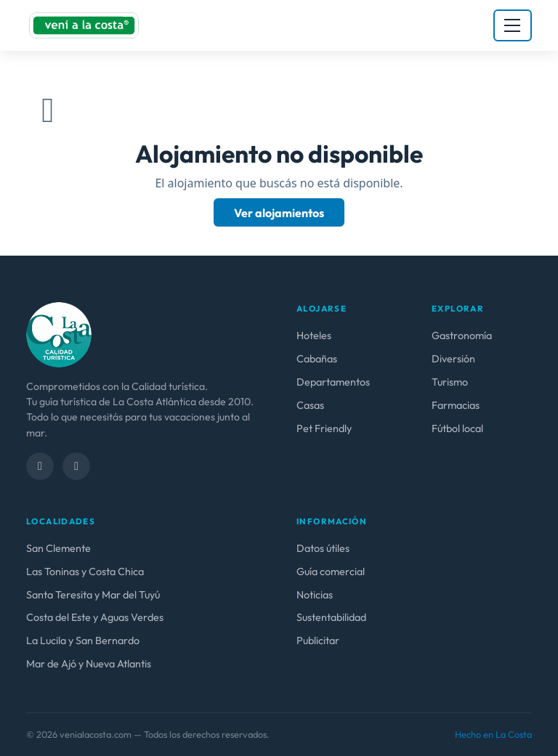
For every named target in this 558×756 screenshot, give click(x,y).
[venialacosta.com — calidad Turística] (59, 334)
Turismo (450, 382)
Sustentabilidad (331, 617)
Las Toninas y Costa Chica (85, 572)
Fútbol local (457, 428)
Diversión (453, 359)
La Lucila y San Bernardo (83, 641)
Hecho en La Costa (493, 734)
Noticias (315, 595)
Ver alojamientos (279, 212)
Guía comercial (331, 572)
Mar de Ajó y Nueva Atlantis (89, 664)
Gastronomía (462, 336)
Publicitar (318, 641)
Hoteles (314, 336)
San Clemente (58, 548)
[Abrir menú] (513, 25)
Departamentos (333, 382)
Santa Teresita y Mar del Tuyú (93, 595)
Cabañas (317, 359)
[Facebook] (40, 466)
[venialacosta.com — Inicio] (84, 25)
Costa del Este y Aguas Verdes (95, 617)
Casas (310, 405)
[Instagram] (76, 466)
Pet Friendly (324, 428)
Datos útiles (323, 548)
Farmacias (456, 405)
